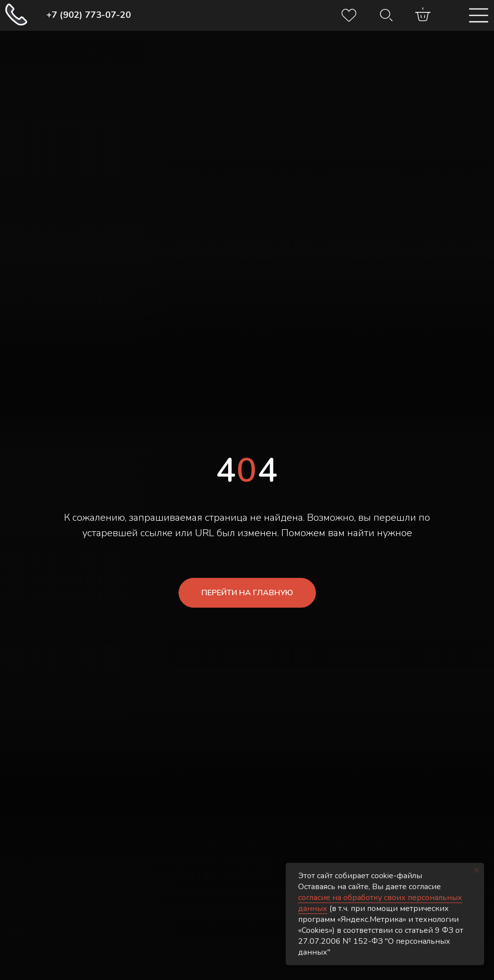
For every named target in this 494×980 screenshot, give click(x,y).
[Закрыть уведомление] (477, 870)
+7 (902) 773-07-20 (89, 15)
